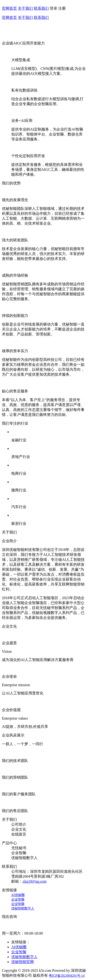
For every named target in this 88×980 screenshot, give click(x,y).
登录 (54, 8)
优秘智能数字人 (23, 908)
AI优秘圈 (18, 895)
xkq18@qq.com (34, 881)
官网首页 (9, 8)
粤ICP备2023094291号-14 (67, 976)
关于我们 (25, 8)
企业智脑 (18, 899)
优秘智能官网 (23, 962)
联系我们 (41, 8)
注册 (62, 8)
